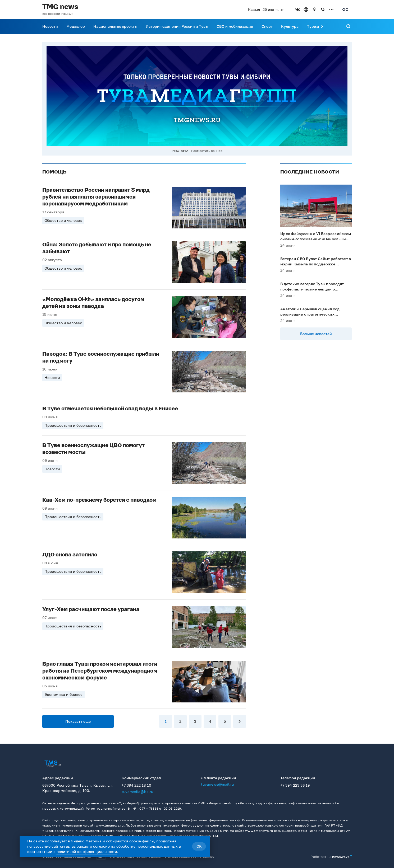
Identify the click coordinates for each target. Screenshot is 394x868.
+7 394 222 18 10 (136, 785)
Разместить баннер (207, 151)
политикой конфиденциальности (87, 851)
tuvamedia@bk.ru (137, 792)
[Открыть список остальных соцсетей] (331, 10)
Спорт (267, 26)
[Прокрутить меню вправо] (322, 26)
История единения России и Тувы (177, 26)
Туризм (314, 26)
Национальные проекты (115, 26)
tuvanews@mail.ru (217, 784)
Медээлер (76, 26)
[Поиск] (349, 26)
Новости (50, 26)
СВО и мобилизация (235, 26)
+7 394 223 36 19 (295, 785)
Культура (290, 26)
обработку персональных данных (147, 846)
